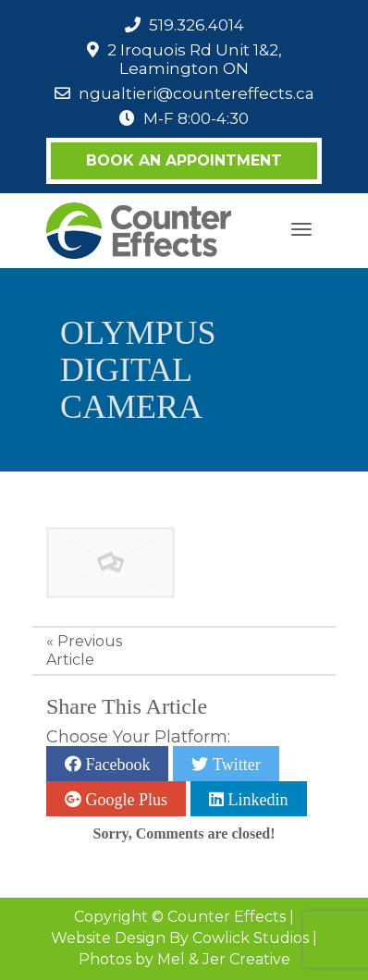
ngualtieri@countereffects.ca (196, 93)
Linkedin (256, 799)
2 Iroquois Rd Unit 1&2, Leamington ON (195, 59)
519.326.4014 (196, 25)
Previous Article (84, 650)
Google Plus (124, 799)
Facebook (116, 764)
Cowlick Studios (251, 938)
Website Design (108, 938)
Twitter (234, 764)
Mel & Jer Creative (224, 959)
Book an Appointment (184, 160)
